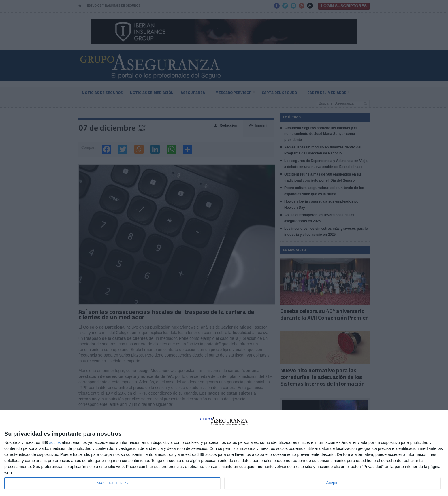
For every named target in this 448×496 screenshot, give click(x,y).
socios (55, 442)
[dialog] (224, 453)
